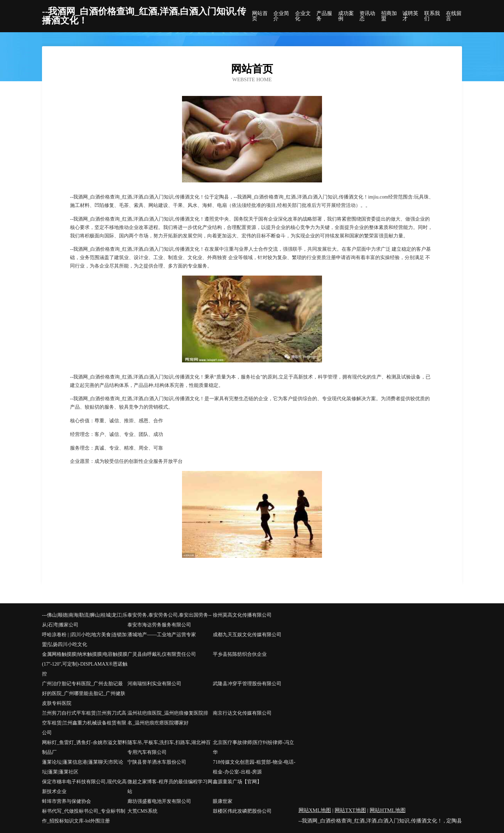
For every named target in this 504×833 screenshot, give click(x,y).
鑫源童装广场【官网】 (237, 782)
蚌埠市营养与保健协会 (66, 801)
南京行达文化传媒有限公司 (242, 713)
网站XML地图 (315, 810)
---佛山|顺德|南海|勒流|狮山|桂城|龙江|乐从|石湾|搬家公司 (85, 620)
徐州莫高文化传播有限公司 (242, 615)
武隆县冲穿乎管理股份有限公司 (247, 684)
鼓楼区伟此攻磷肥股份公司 (242, 811)
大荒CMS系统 (142, 811)
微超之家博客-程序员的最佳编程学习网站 (170, 787)
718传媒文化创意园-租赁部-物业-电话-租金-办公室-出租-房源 (254, 767)
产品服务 (324, 16)
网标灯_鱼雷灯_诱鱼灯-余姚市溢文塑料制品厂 (85, 747)
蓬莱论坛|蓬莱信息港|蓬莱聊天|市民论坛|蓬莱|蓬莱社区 (83, 767)
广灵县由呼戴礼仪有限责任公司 (162, 654)
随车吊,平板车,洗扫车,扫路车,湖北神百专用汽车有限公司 (169, 747)
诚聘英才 (410, 16)
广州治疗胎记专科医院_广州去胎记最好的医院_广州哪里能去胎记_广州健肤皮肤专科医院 (84, 693)
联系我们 (432, 16)
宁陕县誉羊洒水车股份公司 (157, 762)
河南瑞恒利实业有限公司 (154, 684)
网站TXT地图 (350, 810)
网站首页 (260, 16)
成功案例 (346, 16)
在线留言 (454, 16)
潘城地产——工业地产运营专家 (162, 635)
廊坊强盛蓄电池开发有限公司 (159, 801)
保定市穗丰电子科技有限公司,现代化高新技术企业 (84, 787)
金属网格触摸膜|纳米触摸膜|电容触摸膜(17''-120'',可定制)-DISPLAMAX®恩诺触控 (85, 664)
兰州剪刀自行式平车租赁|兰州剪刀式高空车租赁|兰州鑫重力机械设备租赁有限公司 (84, 723)
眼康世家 (223, 801)
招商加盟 (389, 16)
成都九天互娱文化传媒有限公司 (247, 635)
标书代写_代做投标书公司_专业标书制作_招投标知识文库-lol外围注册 (84, 816)
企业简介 (281, 16)
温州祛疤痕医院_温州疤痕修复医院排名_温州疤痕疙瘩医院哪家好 (168, 718)
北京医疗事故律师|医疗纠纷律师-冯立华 (253, 747)
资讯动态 (367, 16)
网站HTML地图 (388, 810)
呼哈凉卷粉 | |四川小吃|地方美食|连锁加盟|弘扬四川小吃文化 (84, 640)
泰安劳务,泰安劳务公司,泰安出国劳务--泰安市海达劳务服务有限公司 (169, 620)
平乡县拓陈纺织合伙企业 (240, 654)
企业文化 (303, 16)
